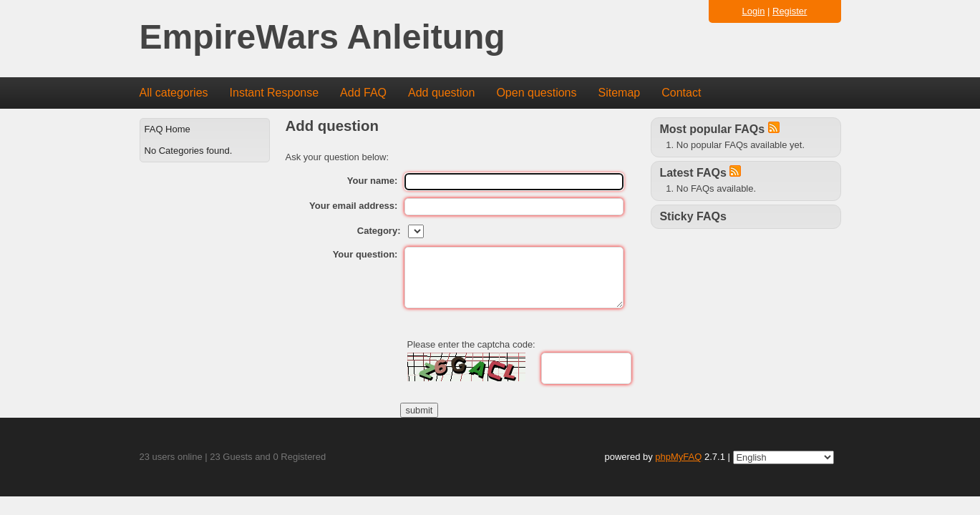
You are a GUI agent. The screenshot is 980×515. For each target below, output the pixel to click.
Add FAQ (363, 93)
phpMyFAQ (678, 457)
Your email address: (353, 206)
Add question (441, 93)
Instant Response (275, 93)
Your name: (373, 181)
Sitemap (619, 93)
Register (790, 11)
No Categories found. (189, 151)
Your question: (365, 254)
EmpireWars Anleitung (322, 38)
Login (754, 11)
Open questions (536, 93)
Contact (681, 93)
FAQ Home (168, 129)
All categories (174, 93)
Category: (379, 231)
